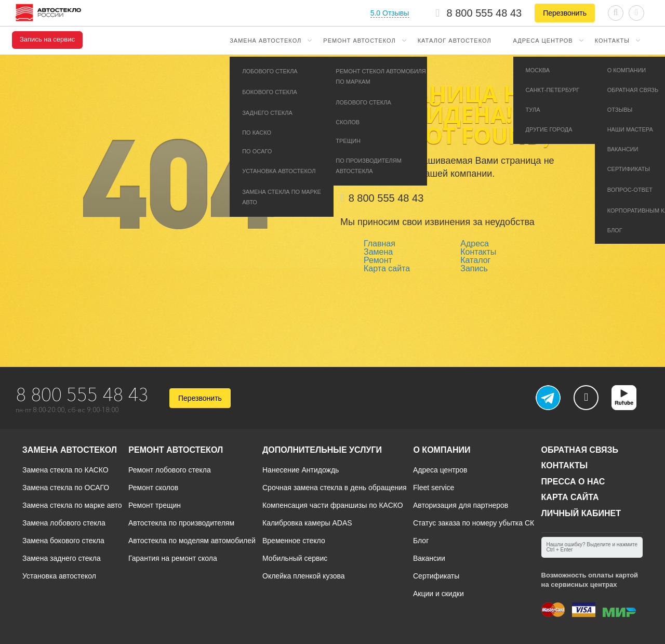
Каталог (475, 260)
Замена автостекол (265, 41)
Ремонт (378, 260)
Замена (378, 252)
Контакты (612, 41)
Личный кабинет (581, 513)
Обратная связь (580, 450)
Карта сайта (387, 268)
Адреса (475, 244)
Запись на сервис (47, 40)
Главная (380, 244)
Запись (474, 268)
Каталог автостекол (455, 41)
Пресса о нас (573, 482)
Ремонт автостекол (359, 41)
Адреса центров (543, 41)
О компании (442, 450)
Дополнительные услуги (322, 450)
